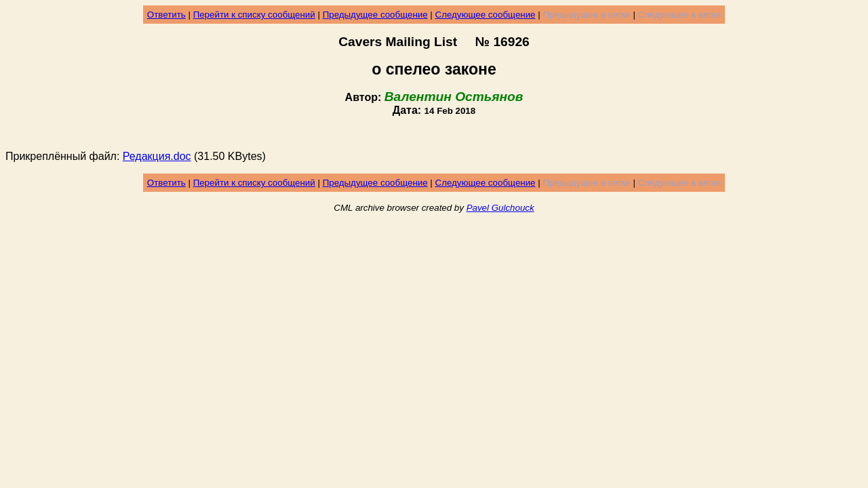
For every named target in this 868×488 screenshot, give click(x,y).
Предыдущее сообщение (375, 15)
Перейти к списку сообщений (254, 15)
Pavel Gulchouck (500, 208)
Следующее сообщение (486, 15)
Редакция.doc (157, 156)
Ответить (166, 15)
